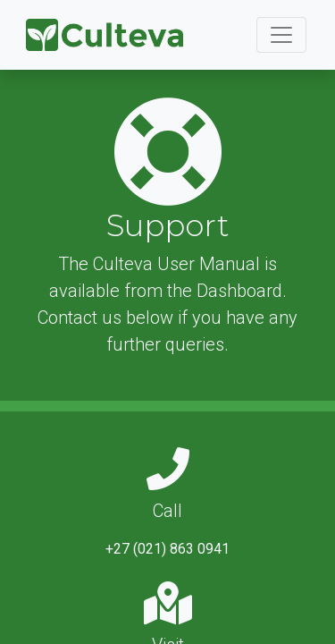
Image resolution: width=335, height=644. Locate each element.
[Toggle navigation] (281, 35)
